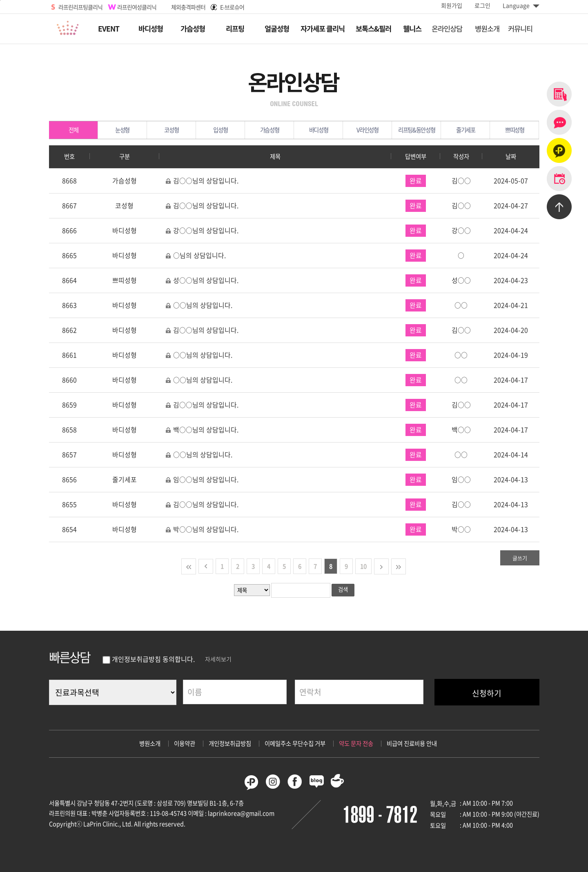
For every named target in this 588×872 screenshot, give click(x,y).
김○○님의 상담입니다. (202, 181)
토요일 (438, 825)
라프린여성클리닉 (137, 7)
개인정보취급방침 (230, 743)
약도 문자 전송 (356, 743)
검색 (343, 589)
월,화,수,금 (443, 803)
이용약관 (185, 743)
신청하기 (487, 693)
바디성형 (326, 130)
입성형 (229, 130)
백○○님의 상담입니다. (202, 430)
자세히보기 (218, 659)
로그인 (482, 5)
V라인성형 (374, 130)
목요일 (438, 814)
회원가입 (452, 5)
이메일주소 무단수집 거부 (295, 743)
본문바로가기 (0, 0)
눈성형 (131, 130)
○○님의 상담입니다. (199, 305)
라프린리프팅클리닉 (80, 7)
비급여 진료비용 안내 (412, 743)
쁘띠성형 (522, 130)
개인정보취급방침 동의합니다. (148, 659)
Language (521, 5)
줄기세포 (473, 130)
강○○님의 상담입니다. (202, 230)
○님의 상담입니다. (196, 255)
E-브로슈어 (232, 7)
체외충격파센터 (188, 7)
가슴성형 (277, 130)
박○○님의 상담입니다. (202, 529)
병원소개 (150, 743)
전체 (83, 130)
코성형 (180, 130)
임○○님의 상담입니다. (202, 479)
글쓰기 (520, 558)
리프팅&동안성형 (420, 130)
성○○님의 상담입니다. (202, 280)
